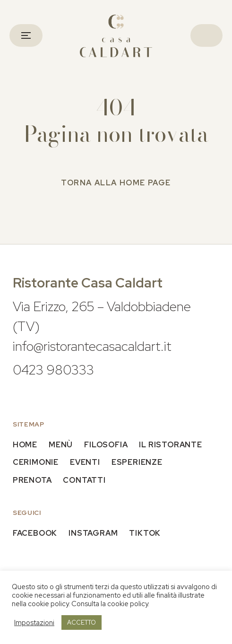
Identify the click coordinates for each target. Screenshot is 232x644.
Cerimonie (36, 462)
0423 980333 (53, 370)
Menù (61, 445)
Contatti (84, 480)
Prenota (32, 480)
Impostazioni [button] (34, 623)
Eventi (85, 462)
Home (25, 445)
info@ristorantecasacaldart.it (92, 346)
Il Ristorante (170, 445)
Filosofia (106, 445)
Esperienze (137, 462)
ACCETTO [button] (82, 622)
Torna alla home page (116, 183)
